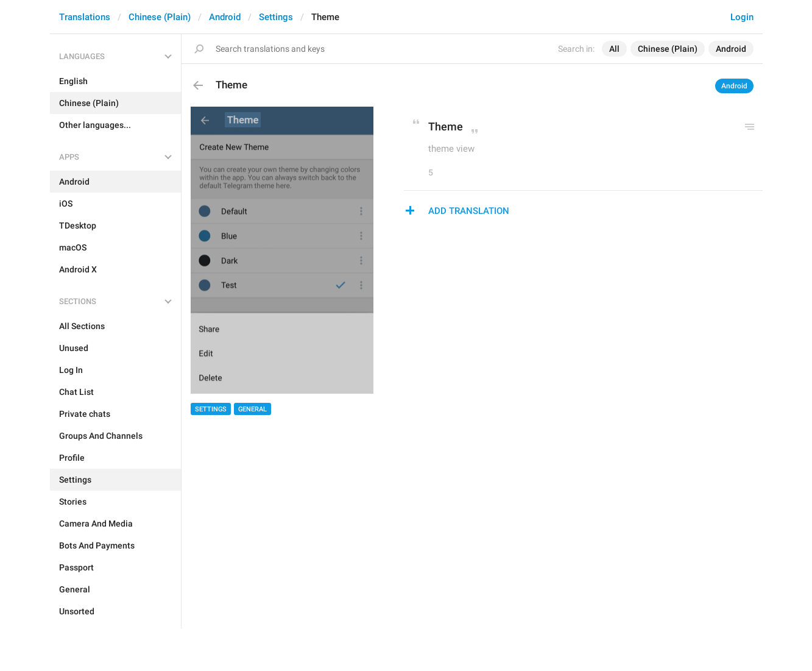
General (252, 409)
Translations (85, 17)
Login (742, 17)
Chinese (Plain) (160, 17)
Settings (276, 17)
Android (225, 17)
